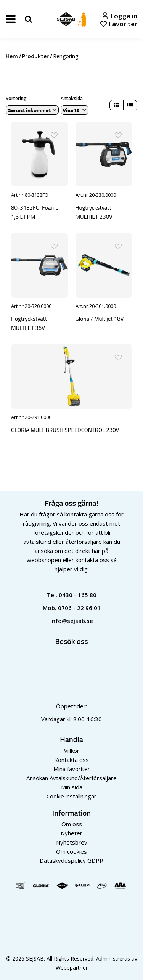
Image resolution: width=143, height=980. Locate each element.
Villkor (72, 751)
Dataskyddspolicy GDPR (71, 860)
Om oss (72, 824)
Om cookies (71, 851)
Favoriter (119, 24)
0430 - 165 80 (78, 595)
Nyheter (71, 833)
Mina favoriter (72, 769)
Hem (12, 56)
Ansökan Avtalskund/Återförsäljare (71, 778)
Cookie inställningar (71, 796)
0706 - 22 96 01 (79, 608)
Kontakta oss (71, 760)
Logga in (120, 16)
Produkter (35, 56)
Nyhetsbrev (72, 842)
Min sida (72, 787)
